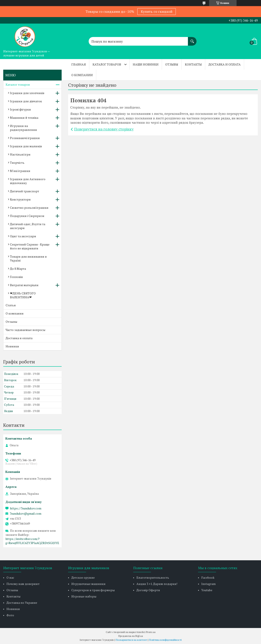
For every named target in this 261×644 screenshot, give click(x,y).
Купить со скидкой (157, 11)
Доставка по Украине (22, 603)
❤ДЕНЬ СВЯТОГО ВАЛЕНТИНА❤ (23, 295)
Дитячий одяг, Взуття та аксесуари (28, 226)
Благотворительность (153, 577)
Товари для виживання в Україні (28, 258)
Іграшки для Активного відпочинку (28, 181)
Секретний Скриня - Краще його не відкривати (30, 246)
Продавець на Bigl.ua (131, 636)
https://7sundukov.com (26, 508)
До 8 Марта (18, 269)
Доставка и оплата (225, 64)
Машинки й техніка (24, 118)
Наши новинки (146, 64)
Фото (10, 615)
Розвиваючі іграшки (25, 138)
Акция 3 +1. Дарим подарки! (157, 584)
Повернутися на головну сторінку (104, 129)
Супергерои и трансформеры (93, 590)
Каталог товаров (107, 64)
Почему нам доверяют (23, 584)
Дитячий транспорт (25, 191)
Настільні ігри (20, 154)
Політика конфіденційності (165, 640)
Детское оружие (83, 577)
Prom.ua (151, 632)
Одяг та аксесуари (23, 236)
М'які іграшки (20, 171)
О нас (10, 577)
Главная (79, 64)
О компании (82, 75)
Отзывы (172, 64)
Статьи (11, 305)
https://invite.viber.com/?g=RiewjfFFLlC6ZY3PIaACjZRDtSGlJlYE (32, 541)
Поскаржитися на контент (131, 640)
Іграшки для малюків (26, 146)
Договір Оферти (148, 590)
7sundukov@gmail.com (26, 514)
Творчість (17, 163)
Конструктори (20, 199)
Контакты (193, 64)
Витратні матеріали (24, 285)
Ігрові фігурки (20, 109)
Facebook (208, 577)
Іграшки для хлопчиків (27, 93)
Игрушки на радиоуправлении (23, 128)
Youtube (207, 590)
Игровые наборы (84, 596)
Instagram (208, 584)
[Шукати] (192, 39)
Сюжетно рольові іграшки (29, 208)
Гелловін (16, 277)
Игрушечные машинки (88, 584)
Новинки (12, 346)
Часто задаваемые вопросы (26, 330)
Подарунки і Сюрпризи (27, 216)
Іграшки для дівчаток (26, 101)
